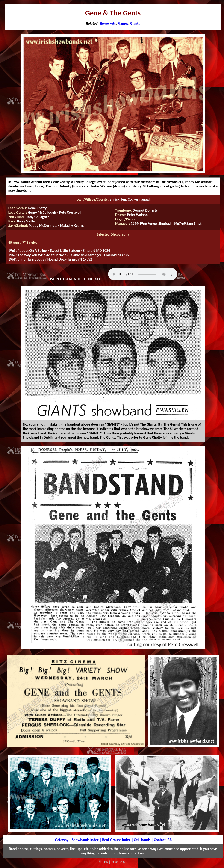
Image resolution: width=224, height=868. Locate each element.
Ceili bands (142, 840)
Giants (135, 23)
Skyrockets (108, 23)
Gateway (62, 840)
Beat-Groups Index (116, 840)
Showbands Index (85, 840)
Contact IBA (163, 840)
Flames (123, 23)
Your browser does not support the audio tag (143, 274)
